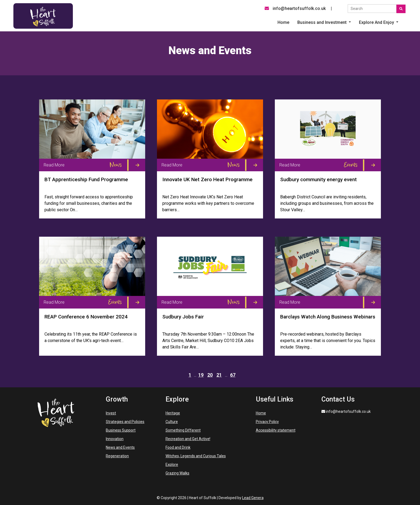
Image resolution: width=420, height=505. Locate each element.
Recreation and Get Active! (188, 439)
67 (233, 375)
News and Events (120, 447)
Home (261, 413)
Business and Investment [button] (322, 22)
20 (210, 375)
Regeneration (117, 456)
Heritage (173, 413)
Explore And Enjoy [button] (377, 22)
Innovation (115, 439)
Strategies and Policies (125, 422)
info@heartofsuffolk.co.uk (295, 8)
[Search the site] (372, 9)
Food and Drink (178, 447)
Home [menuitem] (283, 22)
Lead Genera (253, 498)
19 (201, 375)
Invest (111, 413)
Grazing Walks (177, 473)
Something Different (183, 430)
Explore (172, 465)
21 (219, 375)
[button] (324, 23)
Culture (172, 422)
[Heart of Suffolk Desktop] (43, 16)
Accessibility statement (276, 430)
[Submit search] (401, 9)
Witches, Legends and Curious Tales (196, 456)
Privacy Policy (267, 422)
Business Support (121, 430)
